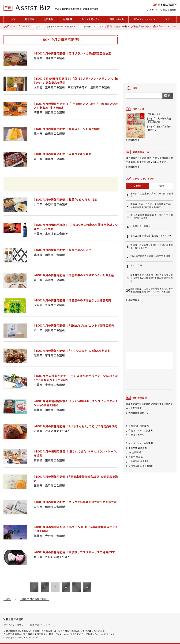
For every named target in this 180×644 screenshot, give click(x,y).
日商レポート (117, 19)
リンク (47, 625)
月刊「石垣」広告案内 (139, 426)
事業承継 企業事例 (138, 448)
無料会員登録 (170, 10)
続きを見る (134, 300)
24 (138, 186)
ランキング (17, 27)
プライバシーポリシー (15, 625)
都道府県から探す (141, 26)
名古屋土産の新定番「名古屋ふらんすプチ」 (152, 236)
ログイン (154, 10)
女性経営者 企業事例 (139, 462)
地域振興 (67, 19)
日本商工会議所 (15, 619)
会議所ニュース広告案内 (141, 431)
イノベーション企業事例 (141, 443)
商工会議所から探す (118, 26)
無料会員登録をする (138, 413)
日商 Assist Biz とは (165, 26)
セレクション (144, 19)
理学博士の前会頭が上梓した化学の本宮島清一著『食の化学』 (152, 247)
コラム (168, 19)
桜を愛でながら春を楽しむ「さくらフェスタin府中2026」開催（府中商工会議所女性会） (152, 278)
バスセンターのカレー (141, 226)
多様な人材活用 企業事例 (141, 466)
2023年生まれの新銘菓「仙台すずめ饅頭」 (151, 256)
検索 (168, 95)
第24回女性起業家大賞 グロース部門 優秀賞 (56, 27)
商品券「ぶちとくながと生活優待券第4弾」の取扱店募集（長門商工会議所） (152, 206)
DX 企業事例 (135, 452)
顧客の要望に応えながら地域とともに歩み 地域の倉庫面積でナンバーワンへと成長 (152, 290)
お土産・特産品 (136, 457)
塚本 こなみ (136, 265)
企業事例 (48, 19)
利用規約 (34, 625)
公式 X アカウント (137, 435)
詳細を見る (134, 140)
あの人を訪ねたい (91, 19)
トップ (12, 19)
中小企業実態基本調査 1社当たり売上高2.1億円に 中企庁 (152, 217)
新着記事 (30, 19)
